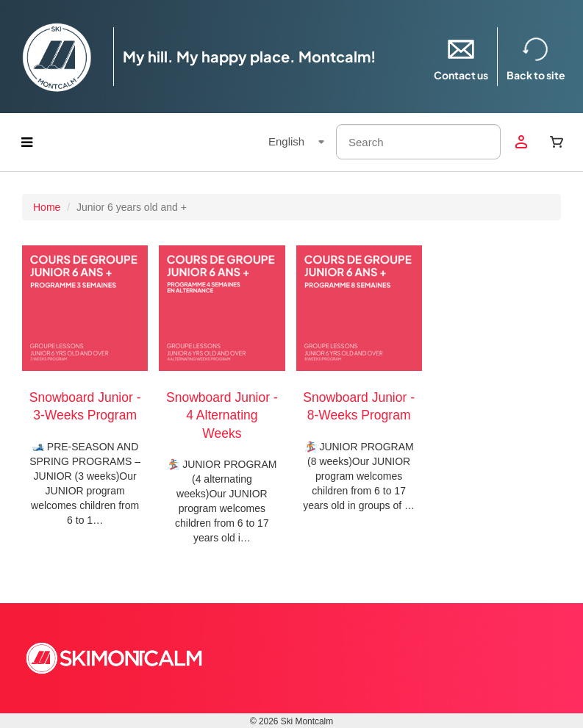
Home (47, 207)
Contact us (461, 56)
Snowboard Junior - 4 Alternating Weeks (222, 415)
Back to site (536, 56)
